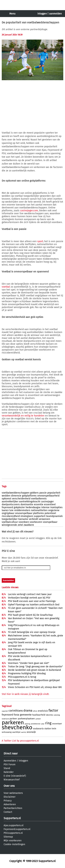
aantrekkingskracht (30, 502)
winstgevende (9, 525)
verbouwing (7, 732)
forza (16, 715)
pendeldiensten (36, 724)
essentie (39, 504)
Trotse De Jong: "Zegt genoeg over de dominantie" (35, 667)
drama (28, 711)
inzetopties (56, 507)
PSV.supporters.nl (13, 833)
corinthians (16, 711)
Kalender (9, 772)
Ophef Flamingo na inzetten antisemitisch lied (34, 605)
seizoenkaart (57, 724)
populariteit (54, 493)
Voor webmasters (13, 793)
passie (43, 493)
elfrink (35, 711)
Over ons (9, 786)
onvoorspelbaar (24, 513)
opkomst (6, 499)
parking (27, 724)
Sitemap (8, 837)
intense (45, 507)
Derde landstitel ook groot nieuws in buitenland (34, 670)
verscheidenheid (21, 499)
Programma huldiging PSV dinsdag (27, 673)
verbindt (33, 519)
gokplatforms (29, 496)
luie (11, 510)
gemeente (26, 715)
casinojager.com (29, 211)
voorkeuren (36, 522)
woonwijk (31, 732)
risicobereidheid (11, 516)
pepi (43, 724)
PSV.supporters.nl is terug (22, 677)
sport (40, 241)
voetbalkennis (39, 499)
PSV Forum (10, 764)
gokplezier (19, 507)
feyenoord (7, 507)
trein (54, 729)
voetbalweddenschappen (16, 493)
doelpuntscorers (11, 504)
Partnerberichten (13, 808)
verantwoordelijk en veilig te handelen (23, 416)
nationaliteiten (39, 510)
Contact (8, 812)
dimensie (16, 496)
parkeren (13, 722)
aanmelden (55, 14)
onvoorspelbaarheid (48, 496)
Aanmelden (10, 761)
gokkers (34, 493)
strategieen (27, 516)
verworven (44, 519)
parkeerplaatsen (26, 719)
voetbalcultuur (10, 522)
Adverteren (10, 804)
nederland (5, 719)
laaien (5, 510)
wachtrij (24, 732)
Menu (12, 14)
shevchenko (17, 727)
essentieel (50, 504)
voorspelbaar (50, 522)
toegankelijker (10, 519)
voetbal (6, 287)
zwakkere (29, 525)
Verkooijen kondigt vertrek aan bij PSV (29, 598)
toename (23, 519)
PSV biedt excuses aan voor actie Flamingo (32, 601)
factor (53, 710)
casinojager (47, 502)
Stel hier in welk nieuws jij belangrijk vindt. (25, 694)
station (48, 729)
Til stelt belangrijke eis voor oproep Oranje (32, 632)
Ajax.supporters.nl (14, 825)
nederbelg (57, 715)
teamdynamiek (54, 516)
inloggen (42, 14)
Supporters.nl (12, 818)
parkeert (38, 719)
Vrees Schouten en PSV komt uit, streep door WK (35, 687)
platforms (38, 513)
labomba (49, 715)
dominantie (27, 504)
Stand (7, 768)
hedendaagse (33, 507)
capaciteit (5, 711)
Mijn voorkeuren (13, 841)
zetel (20, 525)
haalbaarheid (39, 715)
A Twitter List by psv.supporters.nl (20, 741)
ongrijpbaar (8, 513)
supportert (40, 516)
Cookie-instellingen (14, 844)
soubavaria (38, 729)
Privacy (8, 801)
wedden (6, 496)
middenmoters (22, 510)
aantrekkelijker (10, 502)
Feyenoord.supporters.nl (17, 829)
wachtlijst (16, 732)
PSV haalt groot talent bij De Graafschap (30, 615)
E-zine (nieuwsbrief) (15, 776)
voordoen (24, 522)
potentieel (50, 513)
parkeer (13, 719)
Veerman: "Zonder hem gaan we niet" (29, 663)
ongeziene (54, 510)
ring (48, 723)
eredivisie (43, 711)
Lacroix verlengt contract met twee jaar (30, 594)
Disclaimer (10, 797)
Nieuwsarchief (12, 780)
